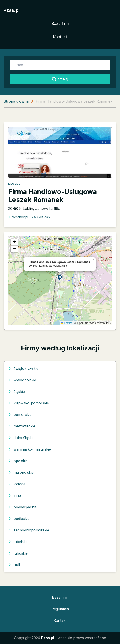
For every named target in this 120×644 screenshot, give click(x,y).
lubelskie (14, 184)
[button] (60, 277)
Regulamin (60, 609)
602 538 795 (40, 217)
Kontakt (60, 37)
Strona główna (16, 101)
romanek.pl (18, 217)
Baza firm (60, 23)
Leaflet (66, 323)
